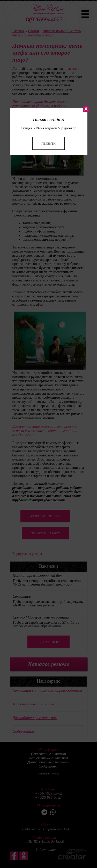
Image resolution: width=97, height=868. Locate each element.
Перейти (48, 121)
